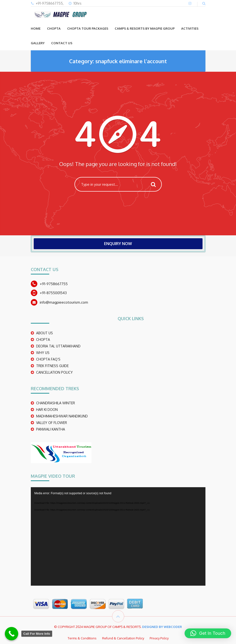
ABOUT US (45, 333)
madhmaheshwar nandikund (62, 416)
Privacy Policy (159, 638)
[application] (118, 536)
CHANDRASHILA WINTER (56, 403)
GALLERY (38, 43)
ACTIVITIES (190, 28)
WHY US (43, 353)
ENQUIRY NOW (118, 244)
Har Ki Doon (47, 410)
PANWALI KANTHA (51, 429)
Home (36, 28)
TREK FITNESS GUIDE (52, 366)
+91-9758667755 (54, 284)
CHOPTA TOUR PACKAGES (88, 28)
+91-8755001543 (53, 293)
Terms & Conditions (82, 638)
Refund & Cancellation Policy (123, 638)
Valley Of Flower (52, 423)
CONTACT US (62, 43)
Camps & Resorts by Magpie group (145, 28)
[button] (208, 633)
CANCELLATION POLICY (54, 372)
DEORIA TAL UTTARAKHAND (58, 346)
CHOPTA (54, 28)
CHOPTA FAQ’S (48, 359)
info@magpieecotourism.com (64, 302)
